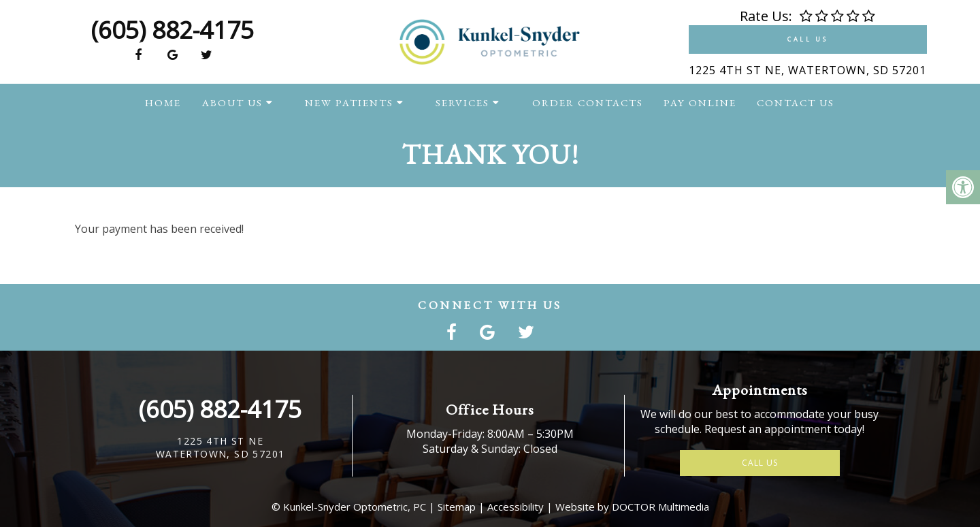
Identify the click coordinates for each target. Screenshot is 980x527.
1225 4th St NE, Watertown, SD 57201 (807, 70)
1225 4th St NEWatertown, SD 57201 (220, 447)
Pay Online (700, 102)
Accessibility (516, 507)
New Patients (349, 102)
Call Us (807, 39)
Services (462, 102)
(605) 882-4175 (173, 30)
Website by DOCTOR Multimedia (632, 507)
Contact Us (796, 102)
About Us (232, 102)
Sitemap (457, 507)
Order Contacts (588, 102)
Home (163, 102)
